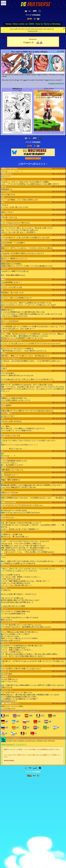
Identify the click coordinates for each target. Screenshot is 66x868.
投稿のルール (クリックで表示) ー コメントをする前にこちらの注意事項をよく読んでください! (32, 833)
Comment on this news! (56, 168)
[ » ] (29, 19)
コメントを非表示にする (33, 242)
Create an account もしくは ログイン (14, 829)
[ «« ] (26, 11)
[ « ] (35, 11)
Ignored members (9, 844)
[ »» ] (38, 19)
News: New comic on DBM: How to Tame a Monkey (33, 24)
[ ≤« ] (30, 11)
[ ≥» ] (35, 19)
